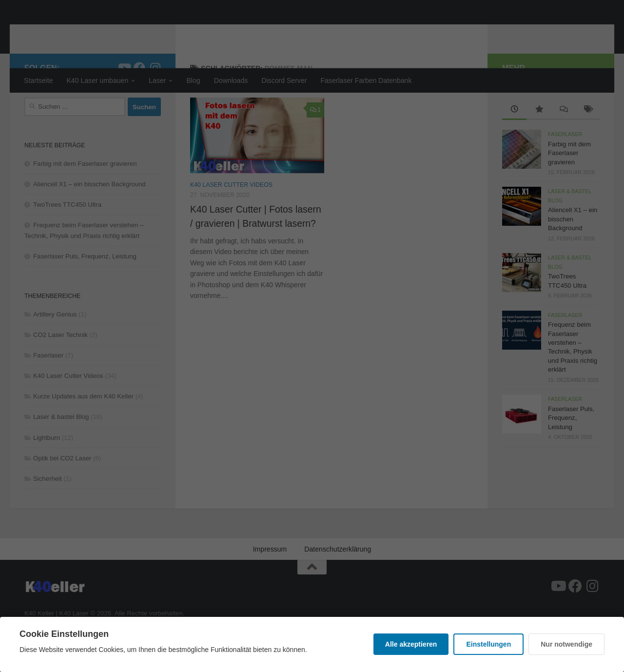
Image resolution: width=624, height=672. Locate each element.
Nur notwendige (566, 644)
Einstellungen (488, 644)
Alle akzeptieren (411, 644)
